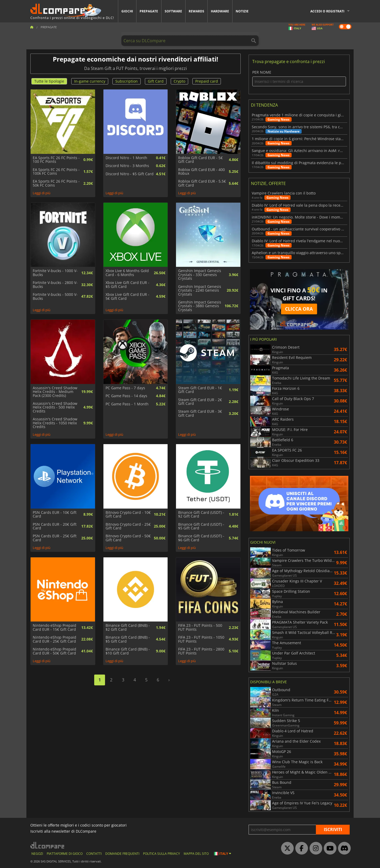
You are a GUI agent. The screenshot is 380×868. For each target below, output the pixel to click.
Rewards (196, 11)
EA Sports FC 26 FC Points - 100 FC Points (56, 160)
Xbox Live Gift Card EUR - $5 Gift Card (127, 285)
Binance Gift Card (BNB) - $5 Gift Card (128, 639)
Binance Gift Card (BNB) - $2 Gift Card (128, 627)
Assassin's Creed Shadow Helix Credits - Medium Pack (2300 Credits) (55, 392)
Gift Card (156, 81)
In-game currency (90, 81)
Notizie (242, 11)
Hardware (220, 11)
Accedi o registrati (327, 11)
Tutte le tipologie (49, 81)
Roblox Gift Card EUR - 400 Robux (201, 172)
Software (173, 11)
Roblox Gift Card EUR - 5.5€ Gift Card (202, 183)
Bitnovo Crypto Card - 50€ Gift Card (128, 538)
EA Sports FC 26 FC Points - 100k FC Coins (56, 172)
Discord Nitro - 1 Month (126, 158)
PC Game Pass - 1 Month (127, 404)
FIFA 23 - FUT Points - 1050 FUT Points (201, 639)
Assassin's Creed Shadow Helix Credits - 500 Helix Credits (55, 407)
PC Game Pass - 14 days (126, 396)
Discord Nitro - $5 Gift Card (130, 174)
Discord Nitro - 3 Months (127, 166)
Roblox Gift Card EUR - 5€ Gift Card (200, 160)
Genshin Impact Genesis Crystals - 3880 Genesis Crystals (200, 306)
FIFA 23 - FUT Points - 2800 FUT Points (201, 651)
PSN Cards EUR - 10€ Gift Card (55, 514)
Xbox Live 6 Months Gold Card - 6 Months (127, 273)
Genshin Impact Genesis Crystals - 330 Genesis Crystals (200, 275)
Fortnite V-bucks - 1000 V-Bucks (55, 273)
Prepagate (149, 11)
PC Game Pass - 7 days (125, 388)
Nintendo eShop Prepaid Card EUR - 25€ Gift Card (54, 639)
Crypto (179, 81)
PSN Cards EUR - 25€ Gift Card (55, 538)
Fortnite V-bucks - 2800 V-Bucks (55, 285)
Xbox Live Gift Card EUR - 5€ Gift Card (127, 297)
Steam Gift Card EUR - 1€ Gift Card (200, 390)
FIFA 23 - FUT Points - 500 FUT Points (200, 627)
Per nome (299, 78)
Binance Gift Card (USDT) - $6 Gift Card (201, 538)
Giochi (127, 11)
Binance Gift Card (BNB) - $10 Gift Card (128, 651)
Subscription (127, 81)
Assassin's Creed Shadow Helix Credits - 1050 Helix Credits (55, 423)
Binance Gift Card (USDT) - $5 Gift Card (201, 526)
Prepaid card (207, 81)
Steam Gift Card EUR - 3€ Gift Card (200, 413)
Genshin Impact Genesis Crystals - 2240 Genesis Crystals (200, 290)
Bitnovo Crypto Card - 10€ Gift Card (128, 514)
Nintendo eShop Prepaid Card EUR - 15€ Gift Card (54, 627)
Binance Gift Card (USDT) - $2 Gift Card (201, 514)
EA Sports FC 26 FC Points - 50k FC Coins (56, 183)
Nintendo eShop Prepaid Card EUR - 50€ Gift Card (54, 651)
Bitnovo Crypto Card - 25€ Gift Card (128, 526)
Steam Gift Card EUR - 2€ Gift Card (200, 402)
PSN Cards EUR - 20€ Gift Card (55, 526)
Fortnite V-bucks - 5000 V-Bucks (55, 297)
